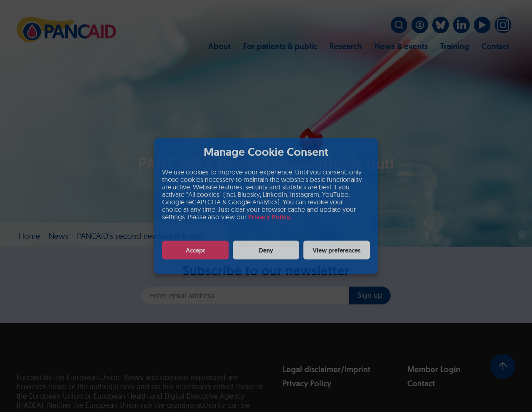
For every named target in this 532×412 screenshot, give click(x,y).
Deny (266, 250)
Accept (195, 250)
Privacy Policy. (270, 217)
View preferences (337, 250)
